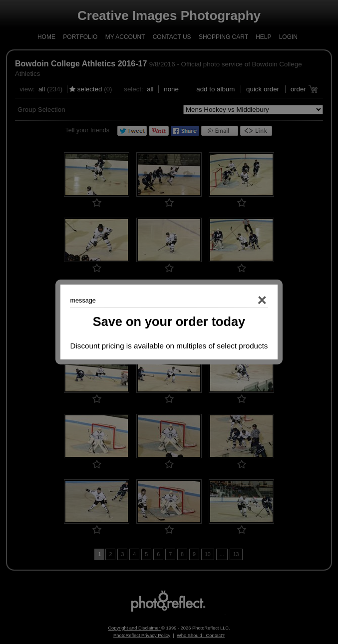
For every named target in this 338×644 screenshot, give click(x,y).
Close (248, 301)
